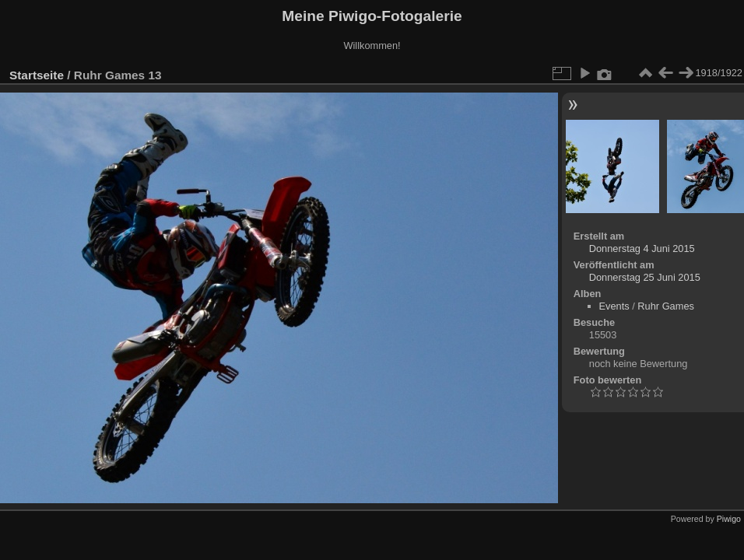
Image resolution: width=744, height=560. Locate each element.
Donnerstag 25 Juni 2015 (645, 277)
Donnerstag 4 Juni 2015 (642, 248)
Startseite (37, 75)
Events (614, 306)
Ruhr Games (666, 306)
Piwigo (729, 519)
